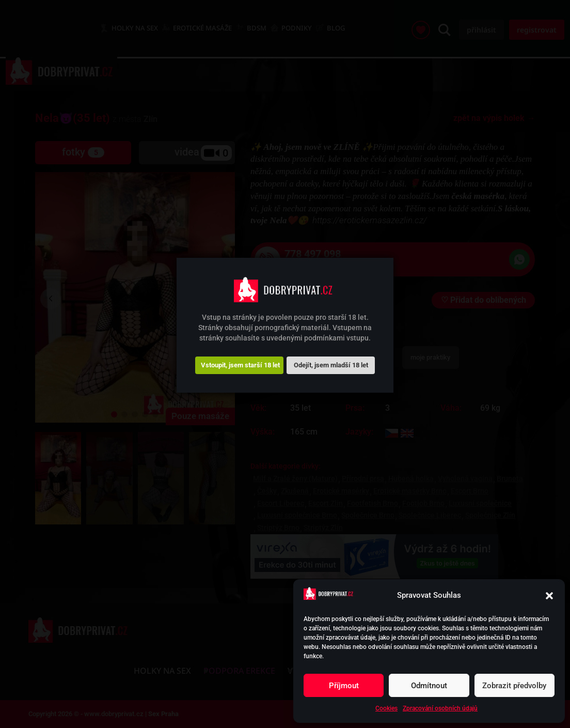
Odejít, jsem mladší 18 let (331, 365)
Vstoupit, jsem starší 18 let (240, 365)
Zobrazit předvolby (514, 686)
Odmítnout (429, 686)
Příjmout (344, 686)
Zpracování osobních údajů (440, 708)
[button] (549, 596)
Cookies (386, 708)
